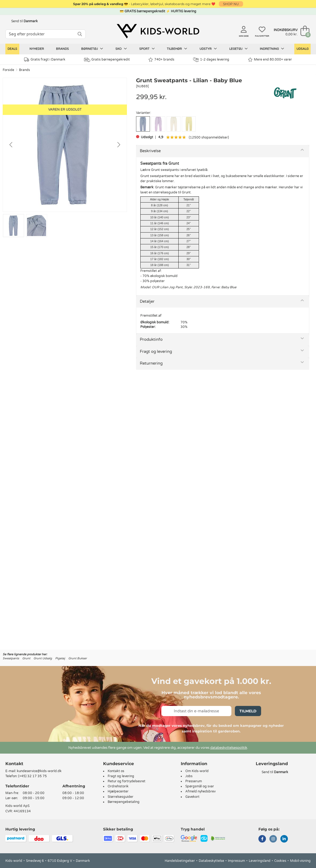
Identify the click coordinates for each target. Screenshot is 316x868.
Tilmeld (248, 711)
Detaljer (147, 301)
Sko (121, 49)
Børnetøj (92, 49)
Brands (62, 49)
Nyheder (37, 49)
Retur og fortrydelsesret (127, 781)
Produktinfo (151, 339)
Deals (12, 49)
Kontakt (14, 764)
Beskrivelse (150, 151)
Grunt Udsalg (43, 658)
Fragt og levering (156, 351)
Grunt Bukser (78, 658)
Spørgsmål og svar (200, 786)
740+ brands (161, 60)
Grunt (26, 658)
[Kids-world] (158, 31)
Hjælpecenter (118, 791)
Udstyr (208, 49)
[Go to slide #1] (14, 226)
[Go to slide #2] (37, 226)
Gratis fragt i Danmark (45, 60)
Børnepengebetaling (124, 802)
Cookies (280, 861)
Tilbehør (177, 49)
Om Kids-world (197, 771)
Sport (147, 49)
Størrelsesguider (121, 797)
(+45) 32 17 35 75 (33, 776)
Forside (8, 70)
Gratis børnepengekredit (107, 60)
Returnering (151, 363)
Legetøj (238, 49)
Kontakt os (116, 771)
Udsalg (302, 49)
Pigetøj (60, 658)
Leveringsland (260, 861)
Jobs (189, 776)
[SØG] (80, 34)
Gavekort (192, 797)
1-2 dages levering (211, 60)
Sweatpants (11, 658)
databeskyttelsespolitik (229, 748)
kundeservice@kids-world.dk (39, 771)
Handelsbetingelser (180, 861)
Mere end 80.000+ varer (270, 60)
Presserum (194, 781)
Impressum (236, 861)
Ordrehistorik (118, 786)
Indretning (272, 49)
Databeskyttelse (211, 861)
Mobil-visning (300, 861)
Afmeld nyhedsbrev (200, 791)
